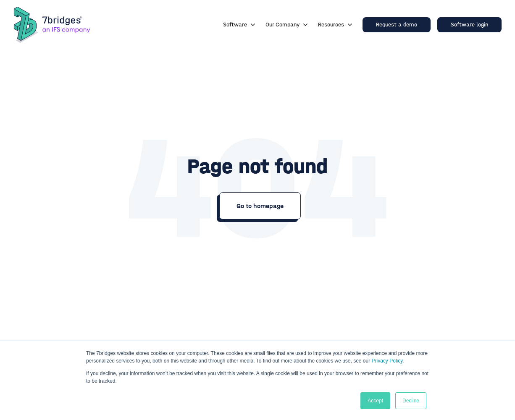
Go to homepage (260, 206)
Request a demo (397, 25)
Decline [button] (411, 401)
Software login (469, 25)
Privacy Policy (387, 361)
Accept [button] (375, 401)
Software (239, 25)
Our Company (287, 25)
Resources (335, 25)
